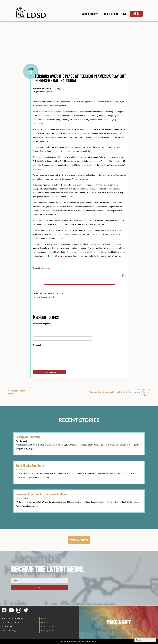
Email (35, 334)
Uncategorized (47, 92)
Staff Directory (48, 623)
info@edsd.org (9, 631)
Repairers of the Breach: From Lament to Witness (42, 494)
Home (44, 619)
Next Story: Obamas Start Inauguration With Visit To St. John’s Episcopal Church (119, 392)
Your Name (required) (42, 324)
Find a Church (48, 627)
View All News (79, 540)
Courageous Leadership (28, 437)
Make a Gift (119, 622)
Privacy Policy (48, 631)
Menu (136, 14)
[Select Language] (145, 640)
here (49, 268)
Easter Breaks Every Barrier (31, 466)
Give (124, 14)
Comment (38, 345)
